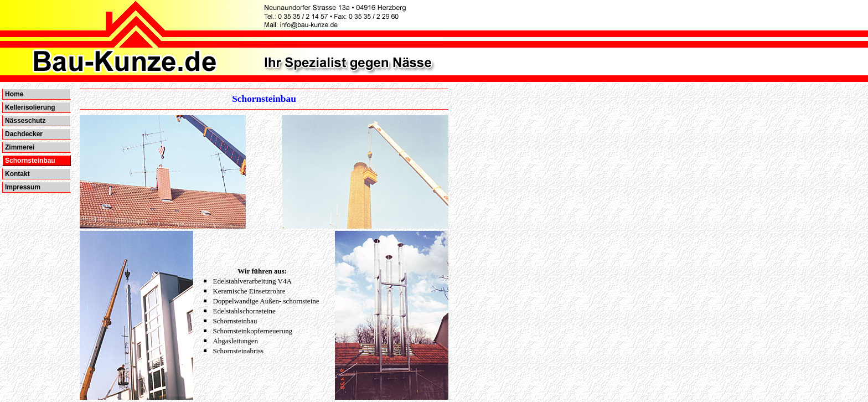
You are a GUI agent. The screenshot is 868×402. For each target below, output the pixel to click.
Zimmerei (20, 147)
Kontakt (17, 174)
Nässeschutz (25, 121)
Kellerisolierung (30, 107)
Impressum (23, 187)
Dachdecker (24, 134)
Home (14, 94)
